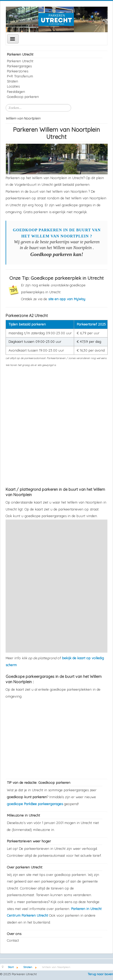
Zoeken (6, 104)
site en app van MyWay (67, 299)
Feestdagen (16, 92)
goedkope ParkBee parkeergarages (35, 804)
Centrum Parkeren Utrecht (28, 915)
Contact (13, 940)
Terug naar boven (100, 974)
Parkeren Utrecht (20, 61)
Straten (13, 81)
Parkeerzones (18, 71)
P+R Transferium (20, 76)
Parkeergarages (19, 66)
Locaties (13, 86)
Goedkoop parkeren (23, 97)
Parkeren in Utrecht (86, 909)
